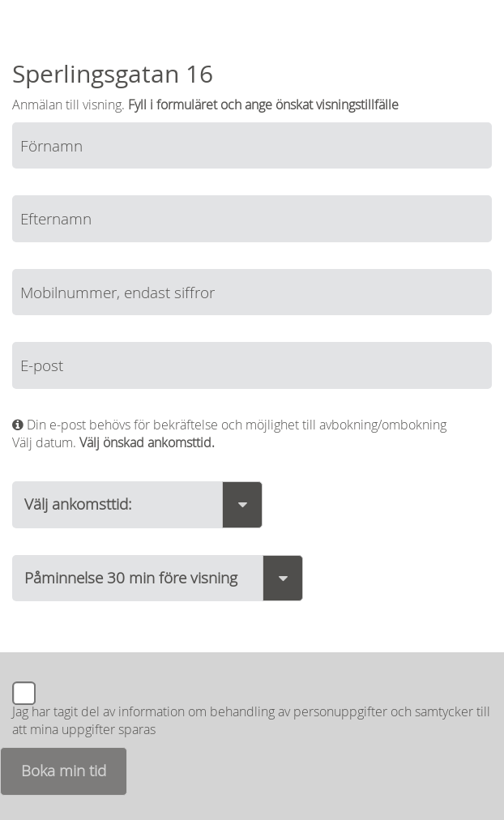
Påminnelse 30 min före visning (131, 578)
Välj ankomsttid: (78, 504)
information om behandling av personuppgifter (253, 711)
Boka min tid (64, 771)
